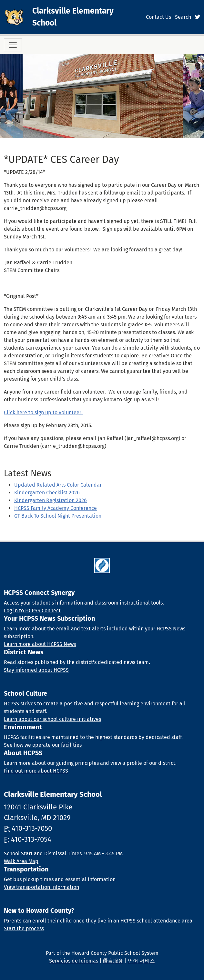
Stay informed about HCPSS (36, 670)
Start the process (24, 928)
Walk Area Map (21, 861)
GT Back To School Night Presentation (58, 516)
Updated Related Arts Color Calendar (58, 485)
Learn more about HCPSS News (40, 644)
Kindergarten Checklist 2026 (47, 493)
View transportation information (41, 887)
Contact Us (158, 17)
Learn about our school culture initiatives (52, 719)
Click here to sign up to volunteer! (43, 412)
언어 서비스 (141, 961)
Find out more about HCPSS (36, 771)
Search (183, 17)
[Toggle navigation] (13, 45)
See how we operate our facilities (43, 745)
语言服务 (113, 961)
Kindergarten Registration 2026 (51, 500)
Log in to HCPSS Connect (32, 611)
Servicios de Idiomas (74, 961)
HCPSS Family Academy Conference (56, 508)
